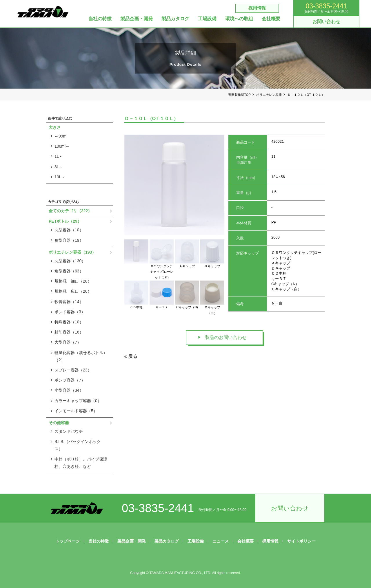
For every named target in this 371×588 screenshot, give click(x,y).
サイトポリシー (301, 541)
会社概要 (271, 19)
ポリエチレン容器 (269, 95)
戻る (133, 356)
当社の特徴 (100, 19)
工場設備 (207, 19)
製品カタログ (175, 19)
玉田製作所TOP (239, 95)
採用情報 (257, 8)
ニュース (221, 541)
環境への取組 (239, 19)
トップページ (68, 541)
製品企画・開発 (137, 19)
